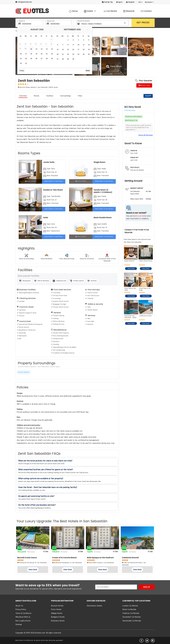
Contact (146, 11)
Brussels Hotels (57, 606)
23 (21, 59)
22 (52, 54)
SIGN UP (147, 587)
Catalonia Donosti (145, 316)
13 (42, 49)
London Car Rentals (130, 606)
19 (36, 54)
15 (52, 49)
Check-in (22, 21)
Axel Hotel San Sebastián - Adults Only (131, 317)
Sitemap (19, 625)
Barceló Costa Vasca (27, 558)
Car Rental (110, 11)
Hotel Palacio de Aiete (130, 289)
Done (88, 71)
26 (36, 59)
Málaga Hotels (57, 613)
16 (21, 54)
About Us (19, 606)
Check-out (51, 21)
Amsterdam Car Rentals (132, 621)
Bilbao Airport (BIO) (137, 199)
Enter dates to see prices (54, 181)
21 (47, 54)
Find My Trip (107, 2)
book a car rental (140, 216)
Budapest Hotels (58, 617)
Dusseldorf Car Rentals (132, 617)
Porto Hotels (56, 610)
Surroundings (66, 96)
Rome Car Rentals (129, 610)
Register (130, 2)
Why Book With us (23, 617)
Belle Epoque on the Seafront (100, 558)
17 (26, 54)
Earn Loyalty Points (23, 621)
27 (42, 59)
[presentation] (18, 542)
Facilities (50, 96)
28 (47, 59)
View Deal (131, 269)
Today (22, 71)
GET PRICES (143, 23)
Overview (23, 96)
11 (31, 49)
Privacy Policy (21, 610)
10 (78, 45)
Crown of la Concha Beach (64, 558)
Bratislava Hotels (58, 621)
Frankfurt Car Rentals (131, 613)
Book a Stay (144, 85)
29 (52, 59)
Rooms (37, 96)
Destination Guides (95, 606)
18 (31, 54)
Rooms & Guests (84, 21)
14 (47, 49)
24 (26, 59)
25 (31, 59)
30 (21, 63)
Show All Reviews (146, 135)
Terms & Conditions (23, 613)
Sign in (119, 2)
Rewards (129, 11)
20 (42, 54)
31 (26, 63)
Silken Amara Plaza (146, 261)
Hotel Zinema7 (129, 261)
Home (73, 11)
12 (36, 49)
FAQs (80, 96)
